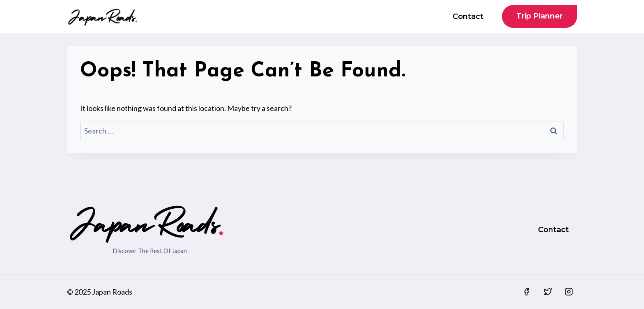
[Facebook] (527, 292)
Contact (468, 16)
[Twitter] (548, 292)
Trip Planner (539, 16)
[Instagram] (569, 292)
